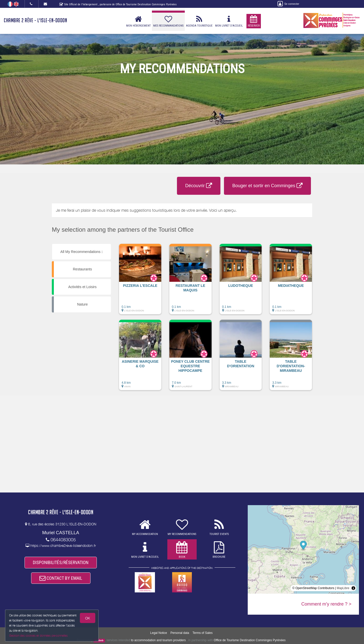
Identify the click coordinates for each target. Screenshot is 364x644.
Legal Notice (159, 633)
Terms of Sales (203, 633)
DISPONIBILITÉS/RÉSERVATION (61, 562)
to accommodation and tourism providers (158, 640)
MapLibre (343, 588)
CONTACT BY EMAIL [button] (61, 578)
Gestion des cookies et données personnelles (38, 636)
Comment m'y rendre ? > (326, 604)
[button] (140, 282)
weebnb (99, 640)
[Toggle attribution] (353, 588)
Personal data (180, 633)
